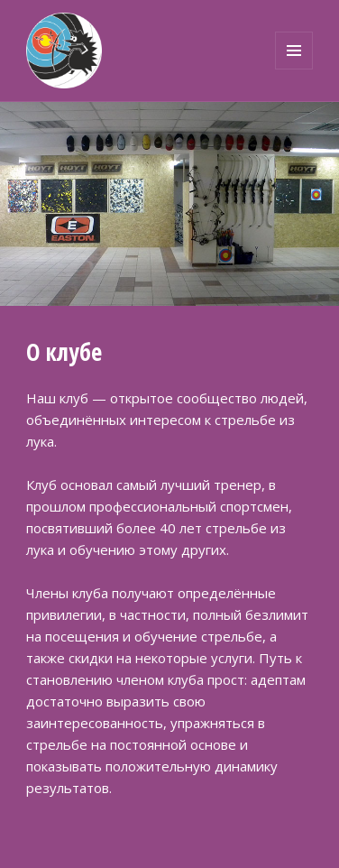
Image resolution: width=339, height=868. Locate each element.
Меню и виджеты (294, 69)
